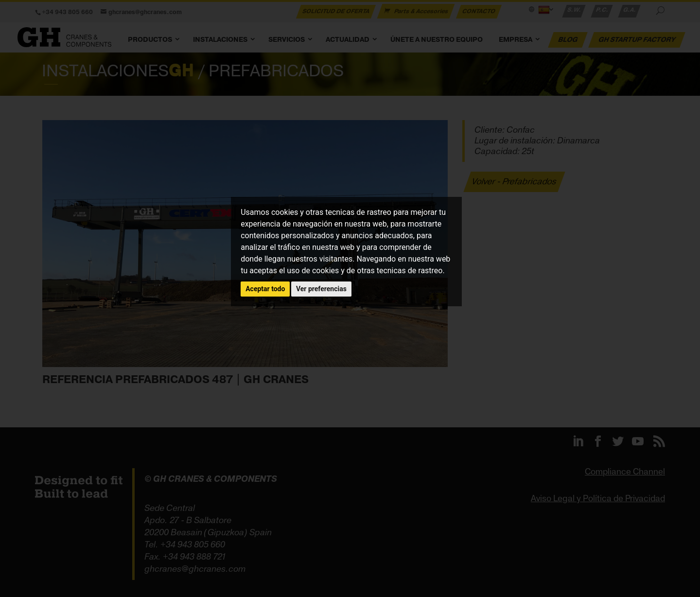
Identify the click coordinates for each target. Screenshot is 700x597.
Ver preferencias (321, 289)
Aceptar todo (265, 289)
